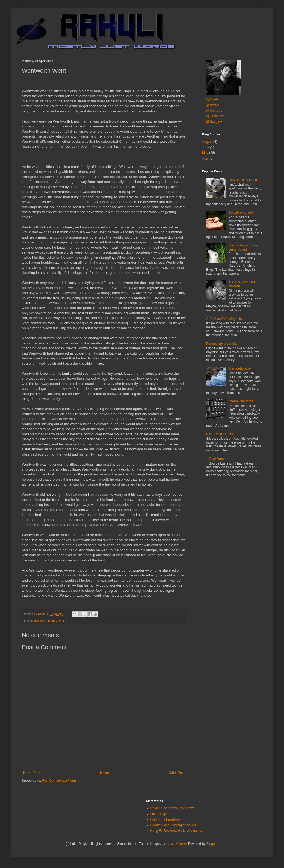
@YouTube (214, 111)
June (206, 147)
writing (63, 621)
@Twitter (213, 105)
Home (105, 773)
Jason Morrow (176, 844)
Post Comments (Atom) (59, 781)
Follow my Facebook (165, 819)
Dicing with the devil (221, 434)
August (207, 142)
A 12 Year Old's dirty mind (225, 319)
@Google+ (214, 122)
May (205, 153)
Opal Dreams (219, 459)
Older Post (177, 773)
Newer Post (32, 773)
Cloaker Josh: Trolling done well (174, 825)
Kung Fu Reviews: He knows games (177, 831)
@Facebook (215, 116)
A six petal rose (240, 368)
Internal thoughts (241, 401)
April (205, 159)
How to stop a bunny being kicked (243, 247)
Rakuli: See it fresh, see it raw (172, 808)
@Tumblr (213, 99)
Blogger (212, 844)
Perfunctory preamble (222, 344)
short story (50, 621)
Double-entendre (241, 213)
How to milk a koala (243, 180)
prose (38, 621)
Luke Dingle (159, 814)
